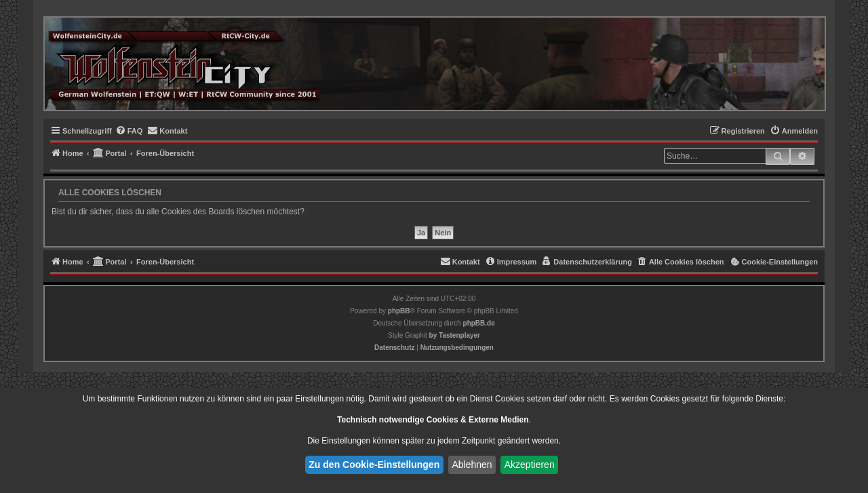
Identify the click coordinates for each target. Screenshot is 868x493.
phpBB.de (479, 323)
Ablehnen (472, 465)
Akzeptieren (530, 465)
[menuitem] (129, 131)
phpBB (399, 311)
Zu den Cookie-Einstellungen (374, 465)
